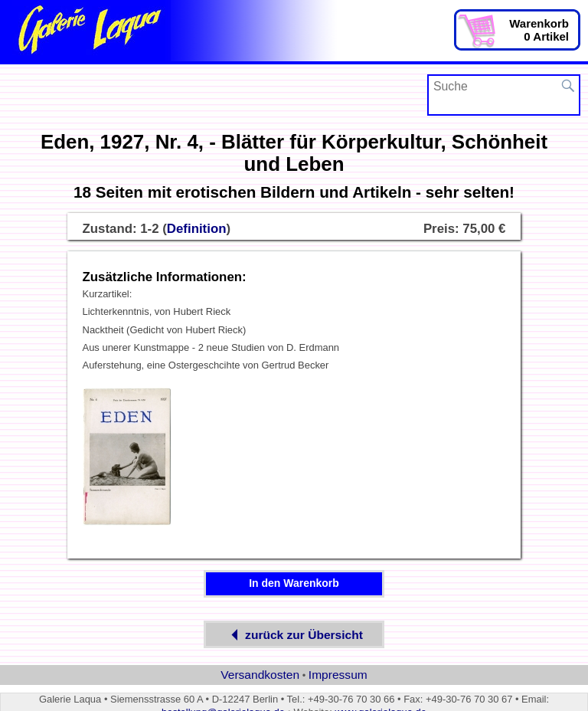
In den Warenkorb (294, 583)
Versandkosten (260, 675)
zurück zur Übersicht (294, 635)
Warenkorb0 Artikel (539, 30)
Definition (197, 229)
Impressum (338, 675)
